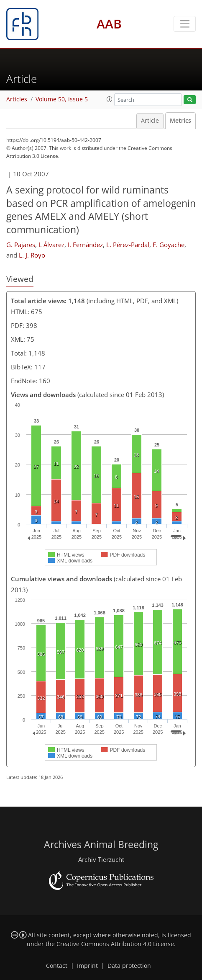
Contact (57, 966)
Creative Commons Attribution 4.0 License (115, 944)
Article (150, 121)
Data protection (129, 966)
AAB (109, 24)
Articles (17, 99)
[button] (110, 99)
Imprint (87, 966)
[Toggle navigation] (185, 24)
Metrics (180, 121)
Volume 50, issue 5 (62, 99)
